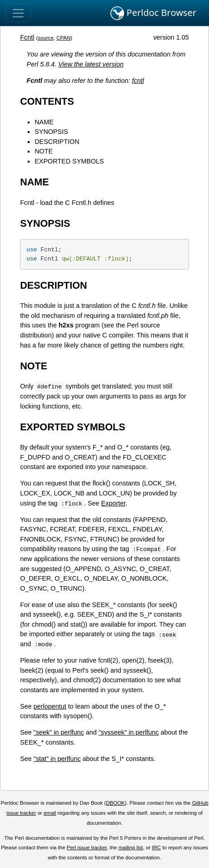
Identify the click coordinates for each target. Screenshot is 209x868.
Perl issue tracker (87, 848)
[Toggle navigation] (18, 13)
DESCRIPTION (57, 142)
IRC (156, 848)
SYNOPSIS (51, 132)
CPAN (63, 38)
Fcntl (27, 37)
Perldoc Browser (153, 13)
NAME (44, 122)
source (46, 38)
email (50, 813)
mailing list (131, 848)
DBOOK (115, 803)
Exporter (114, 503)
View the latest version (91, 64)
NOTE (44, 151)
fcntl (138, 81)
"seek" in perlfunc (59, 732)
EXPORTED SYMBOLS (69, 161)
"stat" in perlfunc (57, 759)
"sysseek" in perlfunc (129, 732)
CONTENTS (47, 101)
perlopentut (50, 706)
